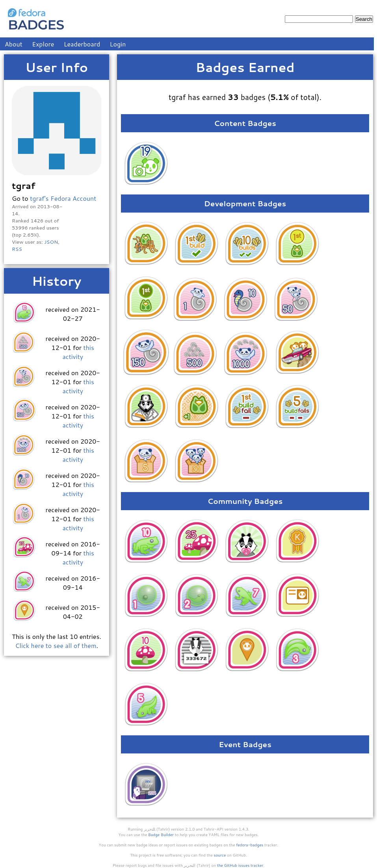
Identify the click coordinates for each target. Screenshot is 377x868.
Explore (43, 44)
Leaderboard (82, 44)
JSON (51, 242)
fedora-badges (250, 845)
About (14, 44)
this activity (78, 352)
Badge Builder (161, 835)
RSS (17, 249)
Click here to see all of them (56, 645)
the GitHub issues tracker (240, 865)
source (220, 855)
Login (118, 44)
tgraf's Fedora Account (63, 198)
